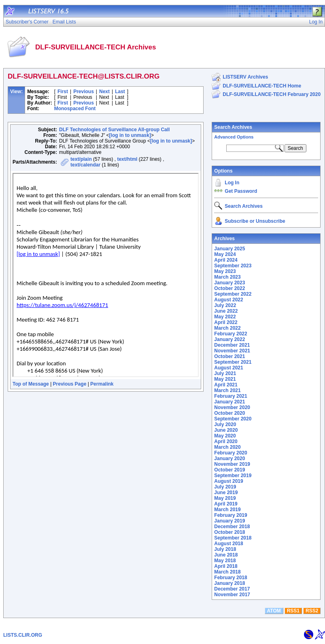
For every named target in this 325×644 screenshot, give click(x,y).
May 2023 (225, 271)
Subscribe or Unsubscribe (255, 221)
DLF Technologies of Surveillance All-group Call (114, 130)
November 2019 (232, 464)
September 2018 (233, 538)
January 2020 (229, 458)
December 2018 (232, 527)
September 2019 (233, 476)
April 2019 (226, 504)
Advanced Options (234, 137)
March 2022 (227, 328)
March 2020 (227, 447)
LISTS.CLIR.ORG (23, 635)
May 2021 (225, 379)
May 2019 (225, 498)
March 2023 (227, 277)
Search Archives (233, 127)
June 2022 (226, 311)
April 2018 (226, 566)
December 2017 (232, 589)
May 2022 (225, 317)
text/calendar (85, 165)
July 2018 (225, 549)
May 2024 (225, 254)
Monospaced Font (75, 109)
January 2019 (229, 521)
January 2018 (229, 583)
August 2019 (228, 481)
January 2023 (229, 283)
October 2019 (229, 470)
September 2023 (233, 266)
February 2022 (230, 334)
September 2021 (233, 362)
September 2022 (233, 294)
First (63, 92)
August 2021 (228, 368)
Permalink (102, 384)
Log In (232, 183)
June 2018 (226, 555)
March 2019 (227, 510)
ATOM (274, 611)
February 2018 (230, 578)
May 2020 (225, 436)
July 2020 (225, 424)
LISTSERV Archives (245, 77)
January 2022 (229, 339)
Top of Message (31, 384)
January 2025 (229, 249)
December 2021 (232, 345)
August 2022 (228, 300)
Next (104, 92)
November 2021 (232, 351)
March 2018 (227, 572)
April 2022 (226, 322)
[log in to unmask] (130, 135)
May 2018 (225, 561)
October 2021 (229, 356)
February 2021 (230, 396)
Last (120, 92)
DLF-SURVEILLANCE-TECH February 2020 (272, 94)
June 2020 (226, 430)
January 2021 (229, 402)
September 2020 (233, 419)
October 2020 (229, 413)
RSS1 (293, 611)
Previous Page (70, 384)
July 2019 (225, 487)
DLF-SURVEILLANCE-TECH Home (262, 86)
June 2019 (226, 493)
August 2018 (228, 544)
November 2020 (232, 407)
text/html (127, 159)
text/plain (81, 159)
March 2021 (227, 390)
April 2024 (226, 260)
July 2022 (225, 305)
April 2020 (226, 441)
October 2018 (229, 532)
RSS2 (312, 611)
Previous (84, 92)
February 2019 (230, 515)
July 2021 (225, 373)
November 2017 (232, 595)
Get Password (241, 191)
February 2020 (230, 453)
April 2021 (226, 385)
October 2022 (229, 288)
